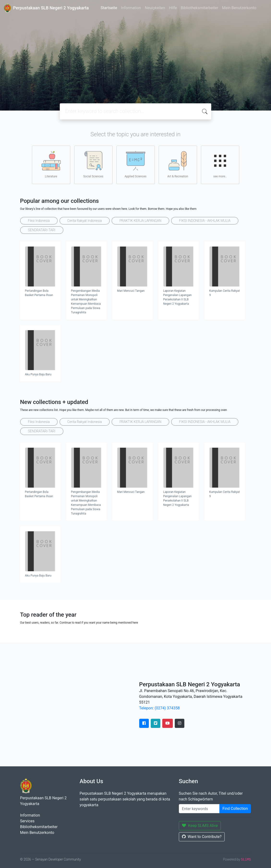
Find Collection (235, 809)
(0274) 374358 (167, 708)
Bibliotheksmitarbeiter (199, 8)
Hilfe (173, 8)
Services (27, 821)
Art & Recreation (178, 165)
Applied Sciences (135, 165)
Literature (51, 165)
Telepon (146, 708)
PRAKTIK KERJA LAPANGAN (140, 221)
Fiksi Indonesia (39, 221)
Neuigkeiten (155, 8)
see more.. (220, 165)
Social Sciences (93, 165)
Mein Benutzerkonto (239, 8)
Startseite (109, 8)
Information (131, 8)
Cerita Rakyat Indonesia (85, 221)
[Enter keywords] (199, 809)
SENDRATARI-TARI (42, 230)
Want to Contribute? (202, 837)
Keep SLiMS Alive (200, 826)
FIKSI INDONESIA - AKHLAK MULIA (205, 221)
